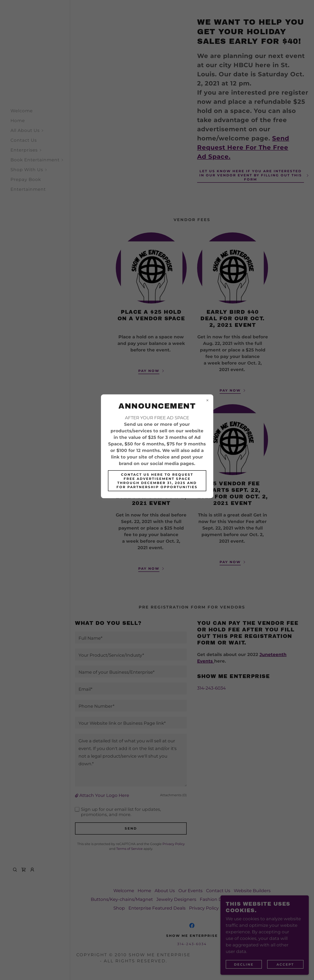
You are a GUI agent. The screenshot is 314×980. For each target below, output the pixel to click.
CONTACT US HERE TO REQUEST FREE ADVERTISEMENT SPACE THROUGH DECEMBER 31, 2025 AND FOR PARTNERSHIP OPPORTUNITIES (157, 481)
